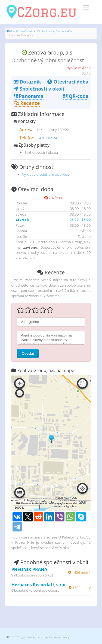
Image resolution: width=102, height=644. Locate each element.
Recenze (27, 103)
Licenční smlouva (68, 501)
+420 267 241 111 (52, 138)
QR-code (76, 96)
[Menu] (86, 8)
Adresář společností (20, 31)
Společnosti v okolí (39, 89)
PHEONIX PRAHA (29, 569)
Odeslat (28, 353)
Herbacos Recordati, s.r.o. (39, 585)
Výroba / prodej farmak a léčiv (54, 31)
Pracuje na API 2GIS (66, 498)
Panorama (29, 96)
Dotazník (27, 82)
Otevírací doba (68, 82)
